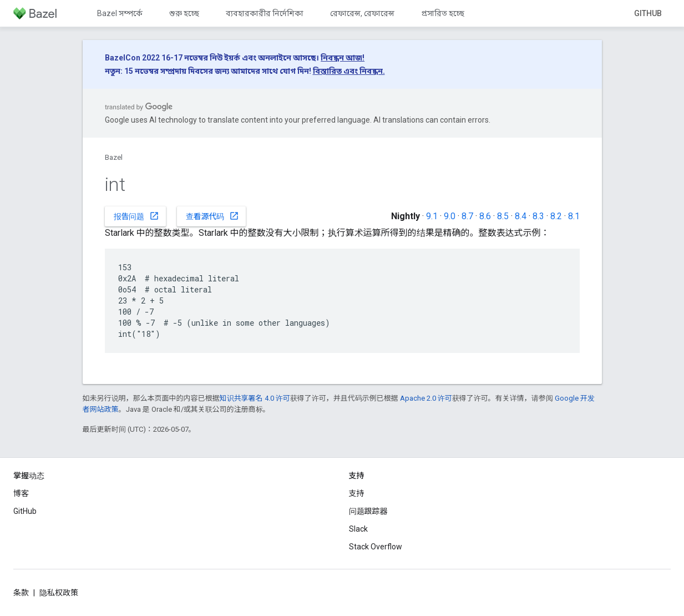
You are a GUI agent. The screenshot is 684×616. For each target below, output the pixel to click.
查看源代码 (212, 216)
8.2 (556, 216)
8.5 (503, 216)
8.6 (485, 216)
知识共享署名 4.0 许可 (255, 398)
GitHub (648, 13)
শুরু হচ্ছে (184, 13)
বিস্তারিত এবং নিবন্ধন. (349, 71)
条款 (21, 593)
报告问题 (136, 216)
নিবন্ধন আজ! (343, 58)
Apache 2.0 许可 (426, 398)
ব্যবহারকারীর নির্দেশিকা (265, 13)
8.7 (467, 216)
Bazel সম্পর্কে (120, 13)
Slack (358, 529)
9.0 (450, 216)
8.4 (521, 216)
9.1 (432, 216)
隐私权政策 (59, 593)
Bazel (114, 157)
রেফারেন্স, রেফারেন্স (362, 13)
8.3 (538, 216)
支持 (357, 493)
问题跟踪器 (368, 511)
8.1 (574, 216)
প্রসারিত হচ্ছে (443, 13)
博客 (21, 493)
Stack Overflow (376, 547)
